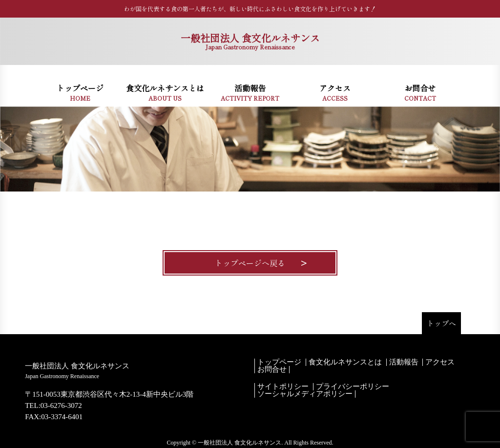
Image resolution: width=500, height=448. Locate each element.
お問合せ (272, 370)
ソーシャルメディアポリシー (305, 394)
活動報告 (404, 362)
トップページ (279, 362)
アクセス (440, 362)
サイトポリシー (283, 387)
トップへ (441, 323)
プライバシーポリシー (353, 387)
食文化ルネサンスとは (345, 362)
